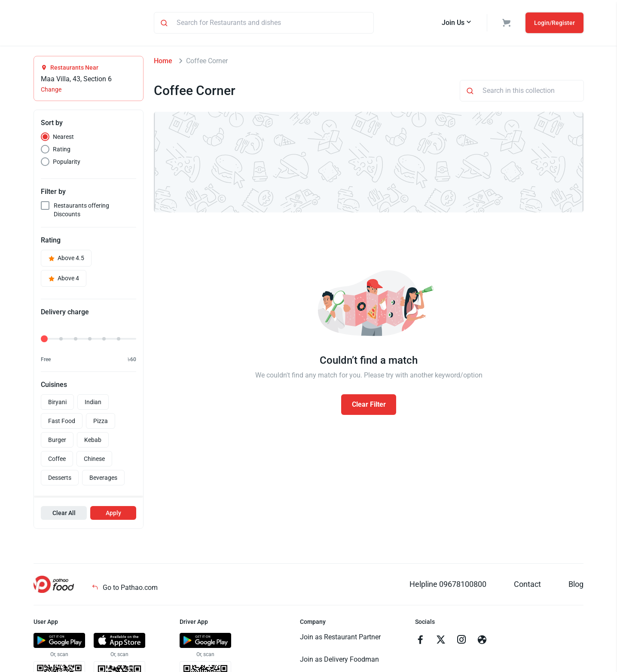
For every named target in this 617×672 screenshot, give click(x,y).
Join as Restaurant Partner (340, 638)
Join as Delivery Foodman (339, 661)
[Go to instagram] (461, 642)
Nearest (63, 138)
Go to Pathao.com (125, 589)
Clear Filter (369, 406)
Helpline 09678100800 (448, 585)
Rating (62, 150)
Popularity (67, 163)
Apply (113, 514)
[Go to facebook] (420, 642)
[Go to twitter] (441, 642)
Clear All (64, 514)
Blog (576, 585)
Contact (527, 585)
